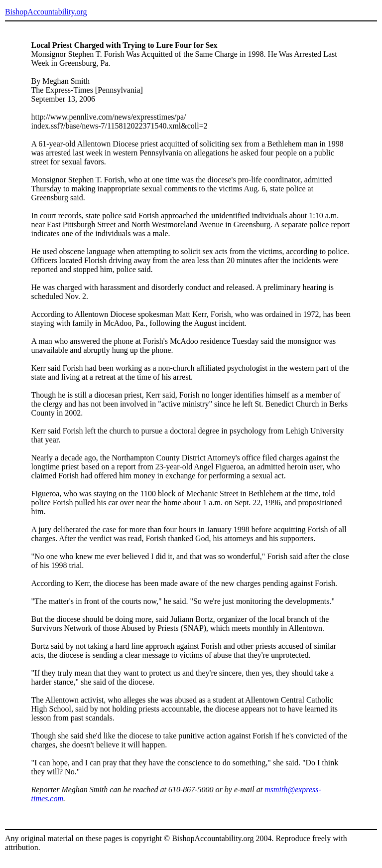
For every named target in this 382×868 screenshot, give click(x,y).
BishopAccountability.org (46, 12)
